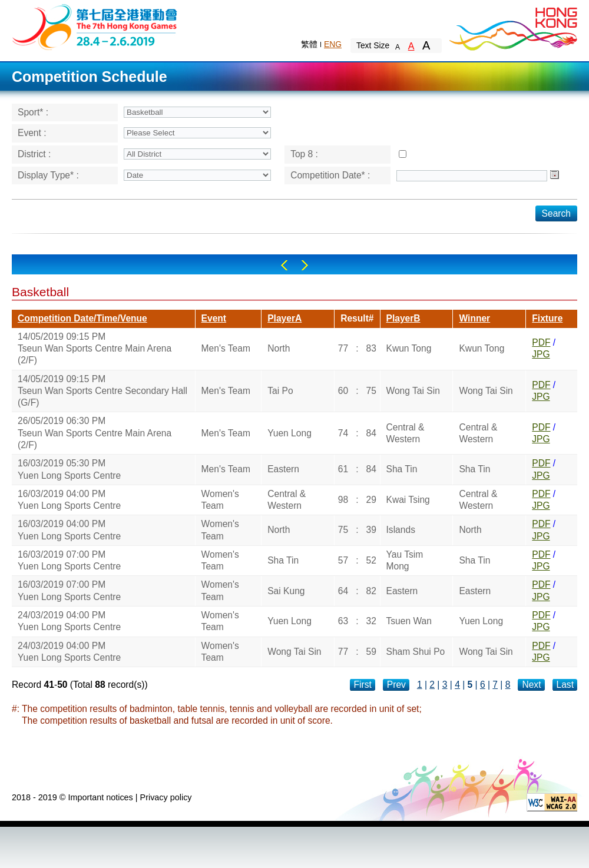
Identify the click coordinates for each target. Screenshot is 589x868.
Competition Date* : (330, 175)
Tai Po (280, 391)
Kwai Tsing (408, 500)
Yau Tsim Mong (405, 560)
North (279, 348)
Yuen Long (289, 433)
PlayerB (403, 318)
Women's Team (220, 500)
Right (305, 265)
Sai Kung (286, 591)
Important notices (100, 797)
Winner (474, 318)
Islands (401, 530)
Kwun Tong (409, 348)
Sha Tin (402, 469)
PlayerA (284, 318)
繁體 (309, 44)
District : (34, 154)
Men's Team (226, 348)
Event (214, 318)
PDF (541, 342)
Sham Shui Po (416, 652)
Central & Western (406, 433)
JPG (541, 354)
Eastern (283, 469)
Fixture (547, 318)
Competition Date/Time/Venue (82, 318)
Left (284, 265)
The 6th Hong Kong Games (95, 26)
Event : (32, 133)
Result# (357, 318)
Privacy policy (166, 797)
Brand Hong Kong (512, 26)
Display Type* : (48, 175)
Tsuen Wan (409, 621)
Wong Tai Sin (413, 391)
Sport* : (33, 112)
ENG (333, 44)
